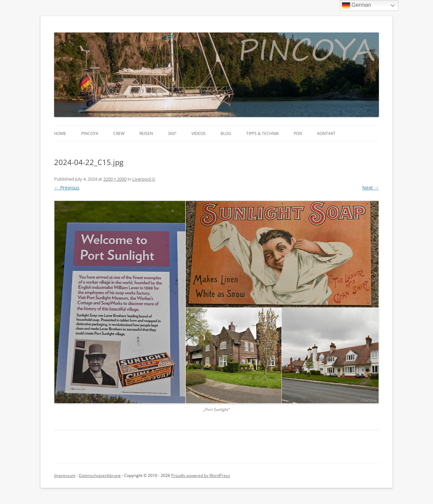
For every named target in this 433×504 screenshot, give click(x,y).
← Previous (67, 188)
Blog (226, 133)
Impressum (65, 475)
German (357, 5)
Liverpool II (144, 179)
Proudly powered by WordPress (201, 475)
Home (60, 133)
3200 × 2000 (115, 179)
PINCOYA (90, 133)
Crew (119, 133)
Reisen (146, 133)
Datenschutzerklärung (100, 475)
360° (172, 133)
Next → (371, 188)
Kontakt (326, 133)
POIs (298, 133)
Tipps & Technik (263, 133)
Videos (199, 133)
